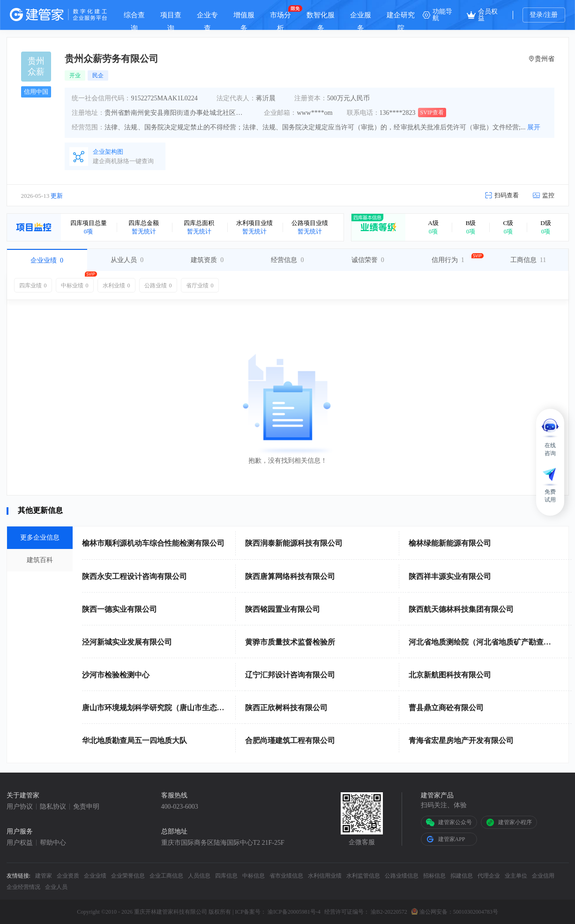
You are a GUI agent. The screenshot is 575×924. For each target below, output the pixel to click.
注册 (551, 15)
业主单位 (516, 876)
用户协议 (20, 807)
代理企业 (489, 876)
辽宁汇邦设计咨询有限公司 (290, 675)
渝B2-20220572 (389, 912)
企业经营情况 (23, 887)
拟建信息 (462, 876)
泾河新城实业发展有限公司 (127, 642)
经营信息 (287, 260)
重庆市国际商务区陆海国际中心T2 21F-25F (223, 843)
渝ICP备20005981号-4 (294, 912)
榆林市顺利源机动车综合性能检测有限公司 (153, 543)
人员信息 (199, 876)
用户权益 (20, 843)
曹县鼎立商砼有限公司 (446, 708)
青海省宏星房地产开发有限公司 (461, 740)
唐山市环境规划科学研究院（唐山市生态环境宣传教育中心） (183, 708)
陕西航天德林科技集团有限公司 (461, 609)
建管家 (44, 876)
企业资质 (68, 876)
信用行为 (448, 260)
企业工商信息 (166, 876)
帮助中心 (53, 843)
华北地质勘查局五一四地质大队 (134, 740)
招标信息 (434, 876)
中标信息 (254, 876)
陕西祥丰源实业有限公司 (450, 576)
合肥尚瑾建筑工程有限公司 (290, 740)
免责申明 (86, 807)
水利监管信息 (363, 876)
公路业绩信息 (402, 876)
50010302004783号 (476, 912)
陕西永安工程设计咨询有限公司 (134, 576)
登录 (536, 15)
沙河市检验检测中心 (116, 675)
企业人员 (56, 887)
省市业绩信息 (286, 876)
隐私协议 (53, 807)
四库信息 (226, 876)
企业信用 (543, 876)
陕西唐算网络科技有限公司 (290, 576)
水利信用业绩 (325, 876)
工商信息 (528, 260)
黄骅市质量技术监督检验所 (290, 642)
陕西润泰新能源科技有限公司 (294, 543)
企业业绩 (47, 260)
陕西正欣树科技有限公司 (286, 708)
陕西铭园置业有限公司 (283, 609)
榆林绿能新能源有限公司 (450, 543)
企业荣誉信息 (128, 876)
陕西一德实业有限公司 (119, 609)
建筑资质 (207, 260)
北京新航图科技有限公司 (450, 675)
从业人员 (127, 260)
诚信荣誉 (368, 260)
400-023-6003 (180, 807)
